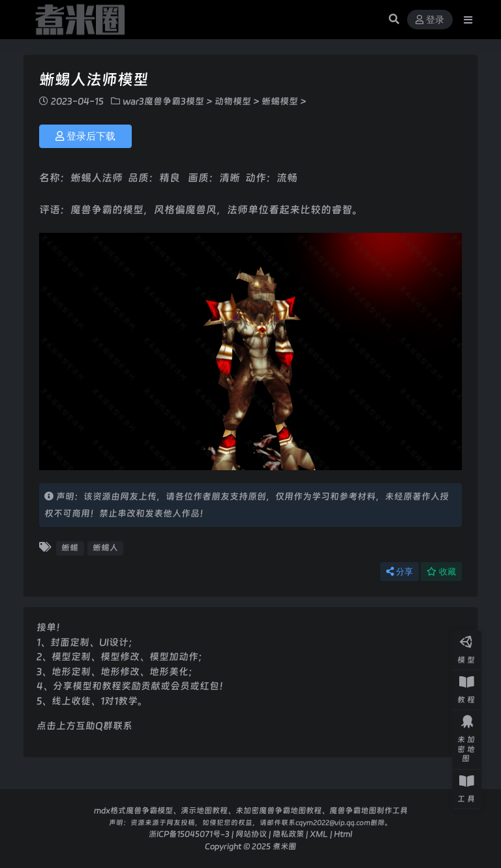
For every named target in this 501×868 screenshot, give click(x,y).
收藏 (441, 572)
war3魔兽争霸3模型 (163, 101)
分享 (400, 572)
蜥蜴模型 (280, 101)
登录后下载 (85, 136)
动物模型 (233, 101)
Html (343, 834)
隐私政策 (288, 834)
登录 (430, 20)
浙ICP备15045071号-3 (189, 834)
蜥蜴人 (105, 547)
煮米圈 (284, 846)
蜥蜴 (70, 547)
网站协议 (251, 834)
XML (319, 834)
